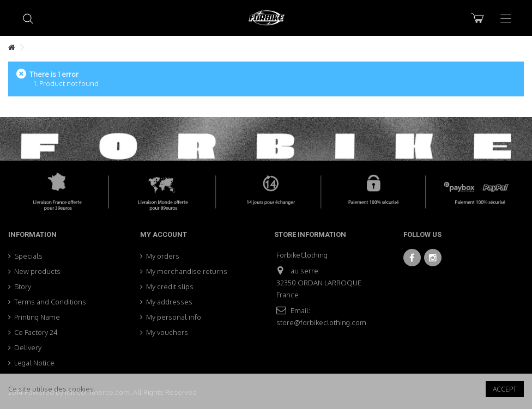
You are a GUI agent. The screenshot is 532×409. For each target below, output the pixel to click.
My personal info (174, 317)
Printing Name (37, 317)
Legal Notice (34, 363)
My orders (163, 256)
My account (164, 234)
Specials (28, 256)
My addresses (169, 302)
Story (23, 286)
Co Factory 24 (36, 332)
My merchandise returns (187, 271)
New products (37, 271)
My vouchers (167, 332)
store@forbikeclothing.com (321, 322)
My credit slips (170, 286)
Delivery (28, 347)
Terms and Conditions (50, 302)
